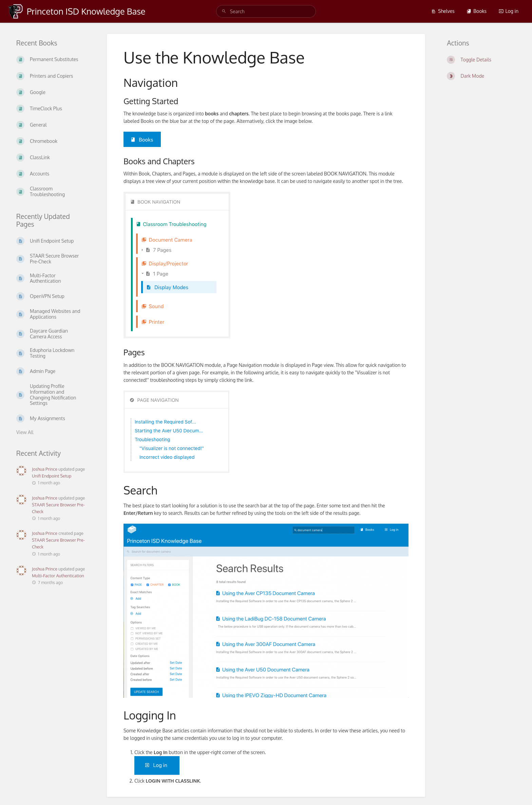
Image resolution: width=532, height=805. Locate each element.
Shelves (443, 11)
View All (25, 432)
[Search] (224, 11)
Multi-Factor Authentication (58, 576)
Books (477, 11)
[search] (266, 11)
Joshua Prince (45, 469)
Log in (509, 11)
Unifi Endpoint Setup (52, 476)
